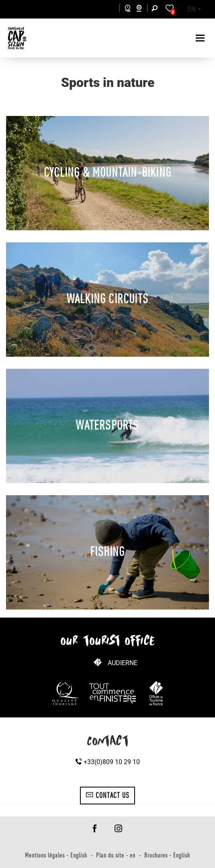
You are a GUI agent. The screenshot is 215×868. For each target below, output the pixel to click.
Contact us (107, 795)
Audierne (123, 663)
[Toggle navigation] (201, 38)
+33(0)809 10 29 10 (108, 762)
